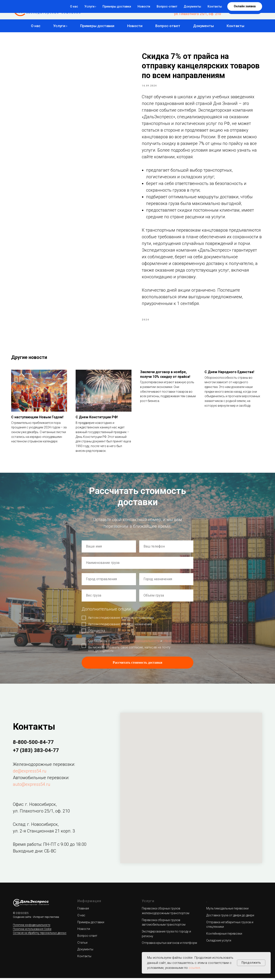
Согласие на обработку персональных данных (40, 935)
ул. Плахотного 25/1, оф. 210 (197, 14)
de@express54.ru (30, 773)
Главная (83, 911)
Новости (135, 26)
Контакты (235, 26)
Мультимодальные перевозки (227, 911)
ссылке (194, 968)
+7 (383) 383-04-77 (206, 10)
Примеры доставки (97, 26)
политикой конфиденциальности (135, 643)
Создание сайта (22, 919)
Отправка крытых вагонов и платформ (169, 945)
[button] (245, 10)
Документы (203, 26)
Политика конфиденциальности (32, 927)
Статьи (82, 945)
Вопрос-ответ (168, 26)
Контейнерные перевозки (224, 936)
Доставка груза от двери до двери (230, 917)
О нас (36, 26)
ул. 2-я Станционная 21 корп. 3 (44, 833)
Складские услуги (219, 942)
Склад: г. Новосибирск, (36, 826)
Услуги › (60, 26)
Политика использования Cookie (32, 931)
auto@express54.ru (32, 786)
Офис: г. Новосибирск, (35, 806)
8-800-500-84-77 (208, 6)
